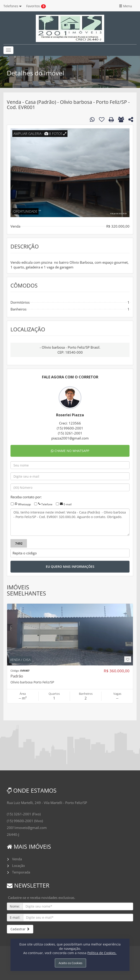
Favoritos (33, 6)
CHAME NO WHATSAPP (70, 451)
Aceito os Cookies (70, 963)
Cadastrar (20, 929)
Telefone (47, 504)
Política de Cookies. (102, 953)
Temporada (21, 872)
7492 (19, 543)
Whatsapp (24, 504)
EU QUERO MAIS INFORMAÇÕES (70, 567)
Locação (18, 866)
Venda (17, 859)
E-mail (68, 504)
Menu (126, 6)
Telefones (13, 6)
